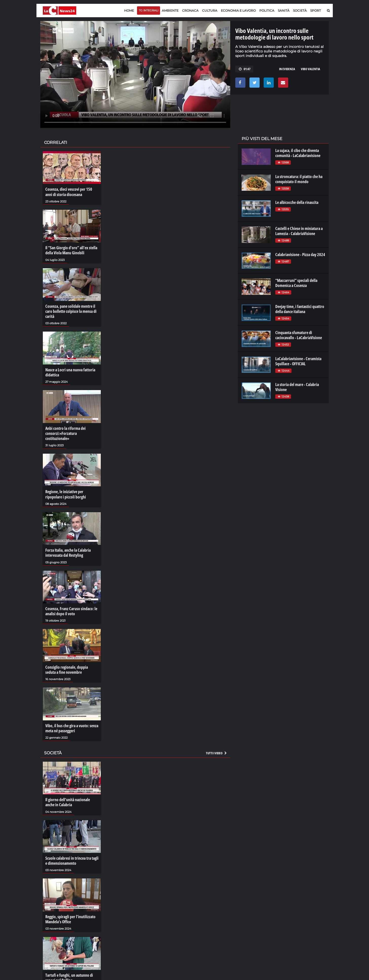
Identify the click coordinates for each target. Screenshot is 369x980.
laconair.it (249, 914)
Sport (316, 11)
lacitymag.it (295, 904)
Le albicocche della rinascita (297, 202)
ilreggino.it (294, 909)
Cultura (210, 11)
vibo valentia (310, 69)
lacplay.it (248, 904)
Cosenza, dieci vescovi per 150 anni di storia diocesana (69, 192)
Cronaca (190, 11)
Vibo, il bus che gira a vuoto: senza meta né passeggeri (72, 727)
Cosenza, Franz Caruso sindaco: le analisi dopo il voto (71, 610)
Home (129, 11)
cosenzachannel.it (300, 914)
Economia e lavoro (238, 11)
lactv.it (246, 909)
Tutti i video (217, 752)
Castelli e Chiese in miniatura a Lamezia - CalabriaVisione (299, 231)
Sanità (284, 11)
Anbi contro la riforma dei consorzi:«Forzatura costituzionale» (65, 433)
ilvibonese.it (295, 919)
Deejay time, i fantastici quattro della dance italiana (300, 309)
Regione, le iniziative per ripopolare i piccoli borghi (66, 494)
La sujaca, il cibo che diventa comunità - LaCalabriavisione (298, 153)
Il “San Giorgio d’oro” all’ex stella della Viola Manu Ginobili (71, 250)
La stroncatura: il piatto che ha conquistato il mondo (299, 179)
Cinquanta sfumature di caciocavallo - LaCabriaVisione (299, 335)
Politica (267, 11)
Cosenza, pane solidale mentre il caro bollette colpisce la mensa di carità (71, 311)
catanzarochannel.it (302, 924)
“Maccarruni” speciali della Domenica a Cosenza (296, 283)
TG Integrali (149, 10)
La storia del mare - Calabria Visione (297, 387)
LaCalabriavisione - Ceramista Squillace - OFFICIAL (298, 361)
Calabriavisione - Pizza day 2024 (300, 255)
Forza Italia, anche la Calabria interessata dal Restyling (68, 552)
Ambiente (170, 11)
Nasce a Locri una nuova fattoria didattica (70, 372)
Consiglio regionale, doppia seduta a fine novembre (67, 669)
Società (300, 11)
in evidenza (287, 69)
